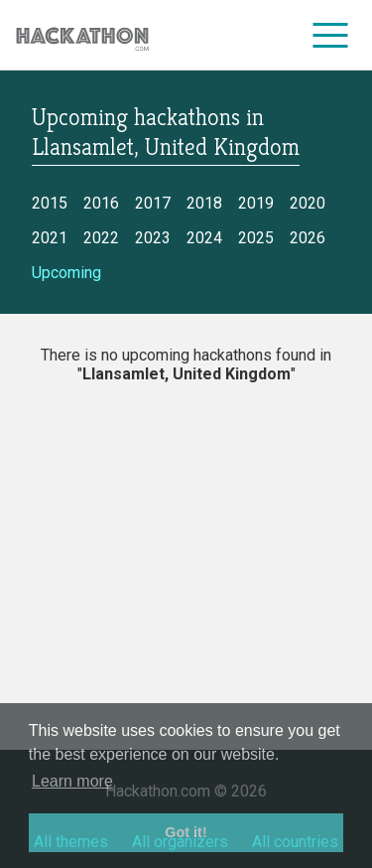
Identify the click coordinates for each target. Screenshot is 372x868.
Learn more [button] (72, 781)
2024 (204, 238)
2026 (308, 238)
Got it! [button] (186, 832)
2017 (153, 203)
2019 (256, 203)
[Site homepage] (82, 35)
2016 (101, 203)
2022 (101, 238)
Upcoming (66, 273)
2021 (50, 238)
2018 (204, 203)
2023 (153, 238)
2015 (50, 203)
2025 (256, 238)
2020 (308, 203)
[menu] (331, 35)
